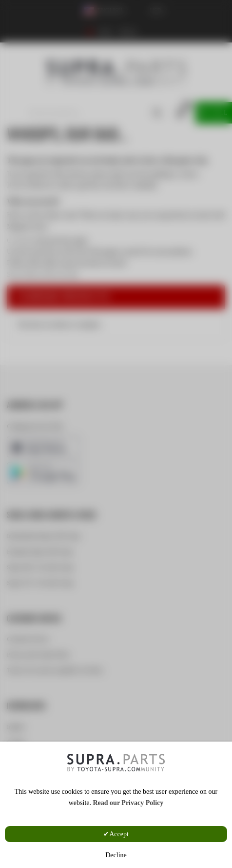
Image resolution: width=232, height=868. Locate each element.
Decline (116, 855)
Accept (119, 834)
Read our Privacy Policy (128, 803)
